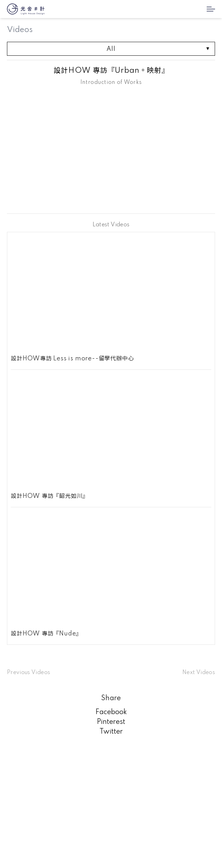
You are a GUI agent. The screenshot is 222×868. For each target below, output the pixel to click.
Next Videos (199, 673)
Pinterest (111, 722)
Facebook (111, 712)
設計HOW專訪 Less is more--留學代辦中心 (72, 359)
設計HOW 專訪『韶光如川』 (50, 496)
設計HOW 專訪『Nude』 (46, 634)
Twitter (111, 732)
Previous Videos (29, 673)
